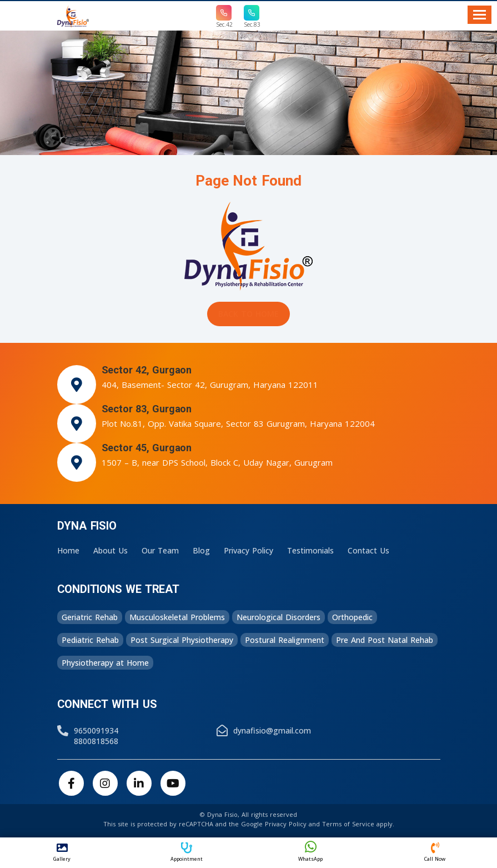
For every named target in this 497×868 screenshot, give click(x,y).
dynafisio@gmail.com (272, 730)
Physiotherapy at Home (105, 663)
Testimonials (310, 550)
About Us (111, 550)
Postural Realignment (285, 640)
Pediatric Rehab (90, 640)
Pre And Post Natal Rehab (385, 640)
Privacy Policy (248, 550)
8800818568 (96, 741)
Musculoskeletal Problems (177, 617)
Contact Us (368, 550)
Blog (201, 550)
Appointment (187, 852)
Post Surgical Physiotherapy (182, 640)
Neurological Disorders (278, 617)
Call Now (435, 852)
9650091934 (96, 730)
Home (68, 550)
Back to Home (248, 314)
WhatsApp (311, 851)
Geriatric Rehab (90, 617)
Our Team (160, 550)
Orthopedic (352, 617)
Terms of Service (348, 824)
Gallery (62, 852)
